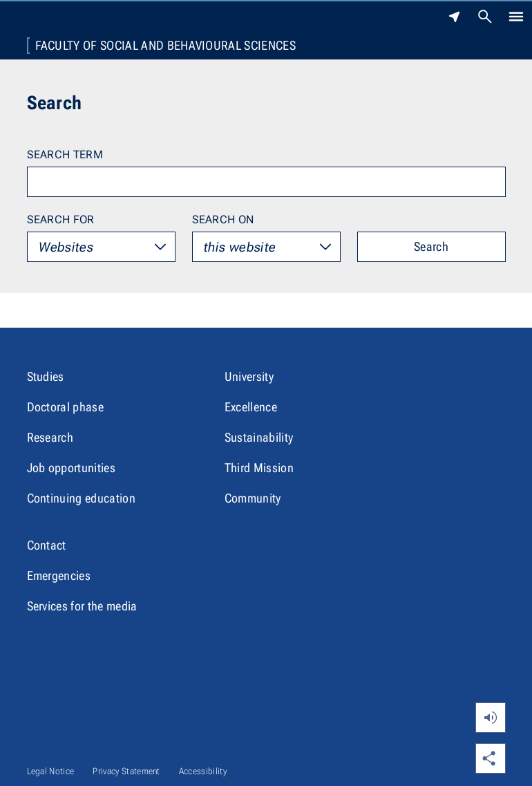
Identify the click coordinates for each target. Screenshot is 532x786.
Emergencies (59, 576)
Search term (65, 155)
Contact (47, 545)
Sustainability (259, 437)
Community (253, 498)
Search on (223, 219)
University (249, 376)
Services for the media (82, 606)
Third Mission (259, 468)
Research (50, 437)
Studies (46, 376)
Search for (61, 219)
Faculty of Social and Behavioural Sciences (165, 46)
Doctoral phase (65, 407)
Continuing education (81, 498)
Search (431, 246)
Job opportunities (71, 468)
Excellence (251, 407)
